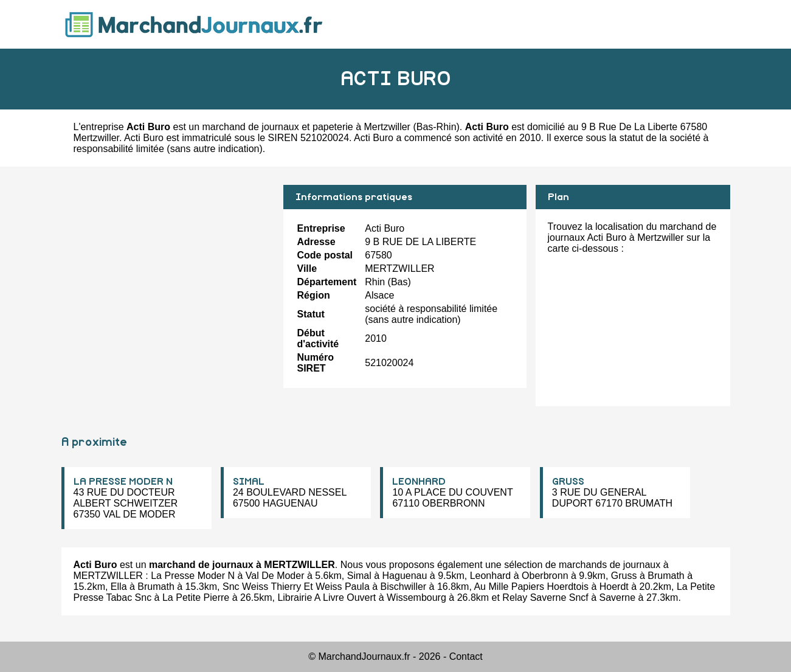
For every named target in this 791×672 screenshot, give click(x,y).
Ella (119, 587)
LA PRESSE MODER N (123, 482)
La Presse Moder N (193, 576)
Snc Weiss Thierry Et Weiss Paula (296, 587)
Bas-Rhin (437, 127)
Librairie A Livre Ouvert (326, 598)
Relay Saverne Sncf (545, 598)
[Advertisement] (168, 270)
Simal (359, 576)
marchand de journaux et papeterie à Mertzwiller (306, 127)
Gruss (624, 576)
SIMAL (249, 482)
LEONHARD (419, 482)
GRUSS (568, 482)
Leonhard (491, 576)
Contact (466, 656)
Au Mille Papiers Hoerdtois (531, 587)
